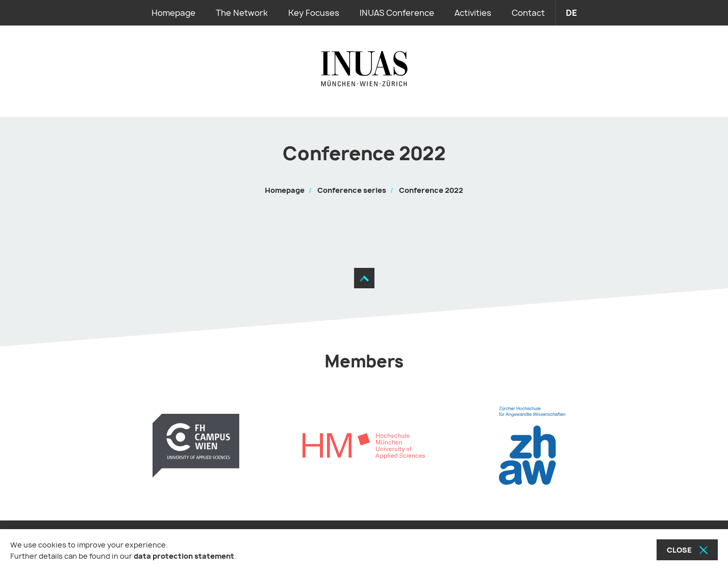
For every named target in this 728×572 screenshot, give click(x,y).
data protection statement (184, 556)
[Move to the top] (364, 278)
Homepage (173, 13)
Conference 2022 (431, 190)
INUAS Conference (397, 13)
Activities (473, 13)
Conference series (352, 190)
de (571, 13)
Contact (528, 13)
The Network (242, 13)
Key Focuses (314, 13)
